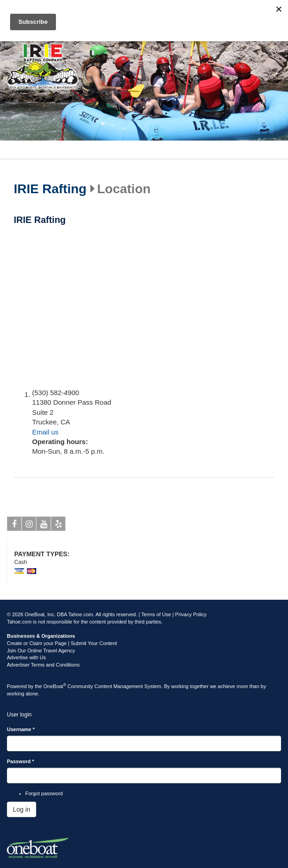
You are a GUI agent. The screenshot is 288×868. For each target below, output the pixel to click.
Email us (45, 432)
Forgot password (44, 793)
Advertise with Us (26, 657)
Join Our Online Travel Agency (41, 651)
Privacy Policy (191, 614)
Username (21, 729)
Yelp (58, 526)
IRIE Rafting (50, 189)
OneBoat (55, 686)
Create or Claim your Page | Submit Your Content (62, 643)
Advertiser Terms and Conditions (43, 665)
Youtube (44, 526)
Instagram (29, 526)
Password (20, 761)
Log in (22, 809)
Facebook (14, 526)
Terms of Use (156, 614)
